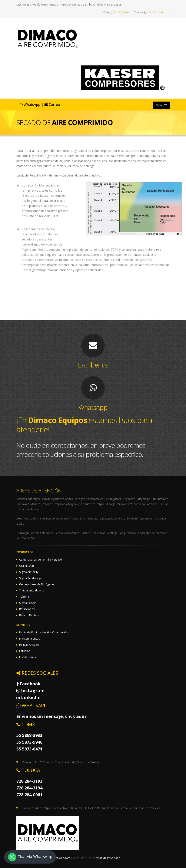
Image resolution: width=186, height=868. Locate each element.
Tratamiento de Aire (32, 590)
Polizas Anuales (29, 645)
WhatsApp (30, 105)
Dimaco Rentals (29, 615)
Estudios (25, 651)
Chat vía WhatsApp (30, 857)
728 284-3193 (155, 12)
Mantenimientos (30, 639)
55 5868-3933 (121, 12)
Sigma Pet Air (27, 603)
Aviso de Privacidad (108, 858)
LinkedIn (29, 697)
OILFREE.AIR (26, 566)
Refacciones (27, 609)
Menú (161, 105)
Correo (52, 105)
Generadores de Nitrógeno (36, 584)
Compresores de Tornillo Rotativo (41, 560)
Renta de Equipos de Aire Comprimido (43, 632)
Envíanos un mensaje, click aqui (51, 716)
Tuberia (24, 597)
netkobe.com (62, 858)
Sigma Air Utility (29, 572)
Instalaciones (28, 657)
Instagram (30, 691)
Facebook (29, 684)
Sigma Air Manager (31, 578)
